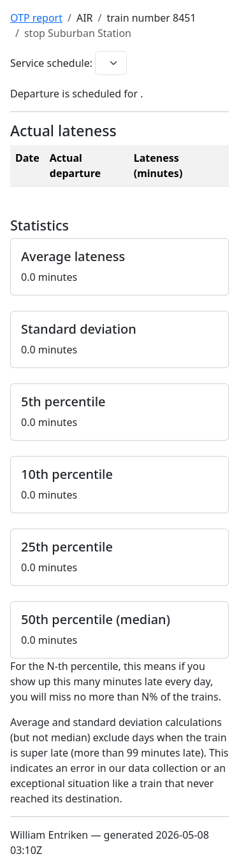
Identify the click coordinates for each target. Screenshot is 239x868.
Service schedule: (51, 63)
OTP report (36, 18)
